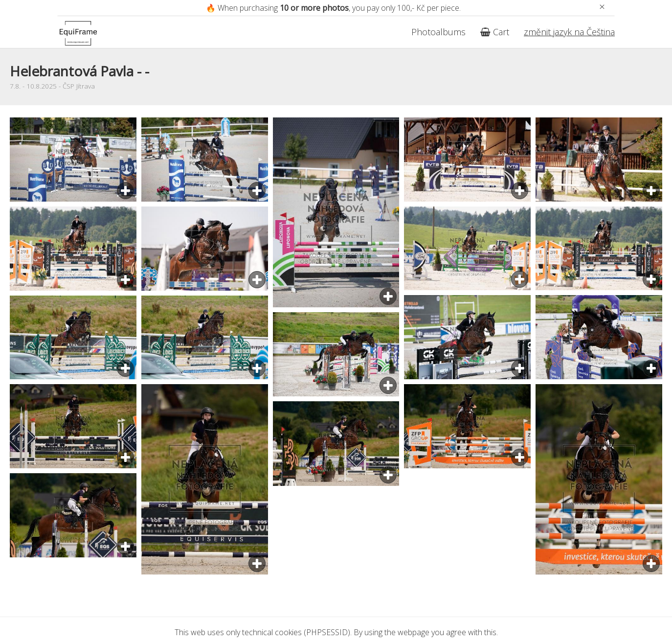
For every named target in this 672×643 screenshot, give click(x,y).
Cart (495, 32)
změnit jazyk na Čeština (569, 32)
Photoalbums (438, 32)
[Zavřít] (602, 7)
